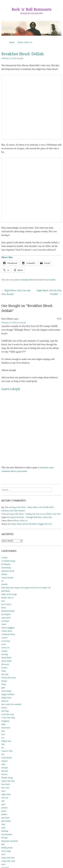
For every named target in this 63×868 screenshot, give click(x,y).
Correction (6, 641)
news (3, 791)
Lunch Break (7, 758)
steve (3, 864)
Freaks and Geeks (8, 678)
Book (4, 608)
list (3, 748)
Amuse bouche (7, 578)
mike (3, 764)
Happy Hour (6, 698)
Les (3, 738)
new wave (5, 788)
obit (3, 801)
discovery (5, 664)
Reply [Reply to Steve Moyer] (59, 319)
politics (4, 814)
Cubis (4, 514)
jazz (3, 731)
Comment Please (8, 634)
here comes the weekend (11, 704)
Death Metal (6, 658)
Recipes (5, 838)
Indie (3, 724)
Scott (3, 854)
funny (4, 684)
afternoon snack (8, 571)
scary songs (6, 851)
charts (4, 624)
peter (22, 58)
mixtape (5, 768)
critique (4, 651)
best (3, 601)
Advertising (6, 568)
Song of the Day (8, 858)
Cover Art (5, 648)
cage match (6, 618)
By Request (6, 614)
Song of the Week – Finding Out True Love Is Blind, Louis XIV (35, 514)
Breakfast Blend (28, 280)
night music (6, 794)
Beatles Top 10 (7, 598)
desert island (6, 661)
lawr (3, 734)
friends (4, 681)
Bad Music (6, 591)
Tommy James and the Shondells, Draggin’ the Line (31, 524)
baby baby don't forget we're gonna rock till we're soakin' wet (26, 588)
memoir (4, 761)
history (4, 708)
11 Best (4, 558)
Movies (4, 774)
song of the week (8, 861)
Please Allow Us (25, 42)
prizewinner (6, 821)
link (3, 744)
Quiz (3, 824)
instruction (6, 728)
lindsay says (6, 741)
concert (4, 638)
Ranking (5, 831)
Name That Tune (8, 781)
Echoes (4, 668)
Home (12, 42)
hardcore (5, 701)
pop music (6, 818)
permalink (51, 280)
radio (3, 828)
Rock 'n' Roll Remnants (32, 9)
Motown (5, 771)
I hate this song (7, 714)
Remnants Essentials (10, 841)
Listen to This (7, 751)
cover (4, 644)
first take (5, 674)
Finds (4, 671)
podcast (4, 808)
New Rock (6, 784)
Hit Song (5, 711)
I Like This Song (8, 718)
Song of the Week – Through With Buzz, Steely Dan (31, 517)
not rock (5, 798)
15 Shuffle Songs (8, 561)
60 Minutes (6, 564)
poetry (4, 811)
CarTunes (5, 621)
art (2, 581)
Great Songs (6, 691)
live (3, 754)
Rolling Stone (7, 848)
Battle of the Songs (9, 594)
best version (6, 604)
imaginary (5, 721)
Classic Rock (7, 631)
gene (3, 688)
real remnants (7, 834)
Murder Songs (7, 778)
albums (4, 574)
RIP (3, 844)
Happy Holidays (8, 694)
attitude (4, 584)
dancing (5, 654)
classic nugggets (8, 628)
